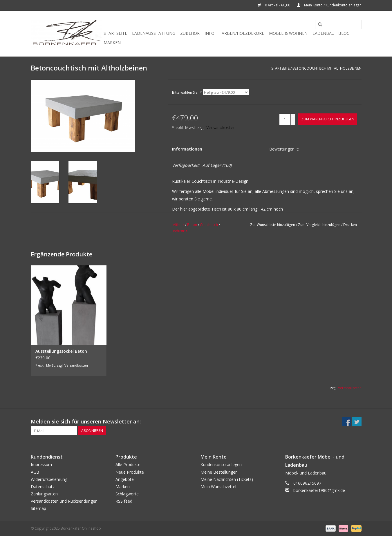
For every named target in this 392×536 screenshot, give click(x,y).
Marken (112, 42)
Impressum (41, 465)
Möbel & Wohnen (288, 33)
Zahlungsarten (44, 494)
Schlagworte (127, 494)
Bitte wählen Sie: (187, 92)
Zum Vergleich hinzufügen (320, 225)
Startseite (115, 33)
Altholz (179, 225)
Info (209, 33)
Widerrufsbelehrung (49, 479)
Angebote (125, 479)
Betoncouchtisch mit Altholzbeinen (327, 68)
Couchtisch (209, 225)
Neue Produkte (130, 472)
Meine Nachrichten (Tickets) (227, 479)
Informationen (187, 149)
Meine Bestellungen (219, 472)
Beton (192, 225)
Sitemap (38, 508)
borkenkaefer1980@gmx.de (319, 490)
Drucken (350, 225)
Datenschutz (43, 487)
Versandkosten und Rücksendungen (64, 501)
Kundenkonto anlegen (221, 465)
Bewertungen (284, 149)
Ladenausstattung (154, 33)
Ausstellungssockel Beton (61, 351)
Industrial (181, 231)
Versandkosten (221, 127)
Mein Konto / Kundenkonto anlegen (329, 5)
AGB (35, 472)
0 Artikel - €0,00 (274, 5)
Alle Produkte (128, 465)
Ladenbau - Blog (331, 33)
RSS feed (124, 501)
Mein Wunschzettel (218, 487)
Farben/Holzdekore (242, 33)
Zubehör (190, 33)
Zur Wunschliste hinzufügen (273, 225)
